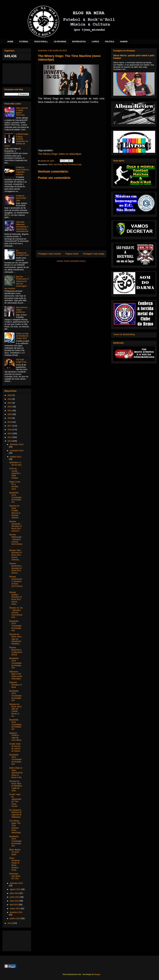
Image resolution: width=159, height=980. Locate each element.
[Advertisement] (17, 73)
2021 (10, 411)
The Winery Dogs (74, 164)
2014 (10, 437)
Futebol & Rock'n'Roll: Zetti (21, 198)
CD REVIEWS (60, 42)
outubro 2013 (16, 457)
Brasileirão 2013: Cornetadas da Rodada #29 (15, 663)
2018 (10, 422)
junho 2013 (15, 897)
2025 (10, 395)
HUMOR (124, 42)
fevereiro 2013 (16, 912)
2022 (10, 407)
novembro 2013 (17, 451)
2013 (10, 441)
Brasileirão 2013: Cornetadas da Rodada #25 (15, 841)
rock (65, 164)
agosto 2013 (15, 889)
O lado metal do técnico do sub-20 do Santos (15, 747)
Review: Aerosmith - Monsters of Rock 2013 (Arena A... (15, 526)
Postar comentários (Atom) (75, 261)
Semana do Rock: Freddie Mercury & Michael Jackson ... (15, 512)
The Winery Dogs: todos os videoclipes (60, 154)
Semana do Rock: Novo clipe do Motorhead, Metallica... (15, 639)
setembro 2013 (16, 883)
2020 (10, 414)
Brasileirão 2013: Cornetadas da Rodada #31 (15, 497)
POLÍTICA (110, 42)
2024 (10, 399)
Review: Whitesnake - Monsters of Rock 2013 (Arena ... (16, 541)
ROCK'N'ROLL (41, 42)
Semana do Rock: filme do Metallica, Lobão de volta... (16, 786)
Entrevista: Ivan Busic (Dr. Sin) (15, 876)
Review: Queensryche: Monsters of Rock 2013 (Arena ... (16, 582)
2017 (10, 426)
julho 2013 (15, 893)
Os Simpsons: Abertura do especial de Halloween (15, 813)
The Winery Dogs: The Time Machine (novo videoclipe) (15, 827)
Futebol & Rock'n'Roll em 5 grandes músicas (22, 171)
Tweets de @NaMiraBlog (124, 334)
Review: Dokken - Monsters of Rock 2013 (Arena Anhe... (15, 598)
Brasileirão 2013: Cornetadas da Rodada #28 (15, 696)
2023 (10, 403)
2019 (10, 418)
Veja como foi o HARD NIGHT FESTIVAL (22, 112)
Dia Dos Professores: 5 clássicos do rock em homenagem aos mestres (17, 282)
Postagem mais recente (49, 254)
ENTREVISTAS (79, 42)
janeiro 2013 (15, 918)
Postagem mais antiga (94, 254)
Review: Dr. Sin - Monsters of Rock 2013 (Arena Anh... (16, 612)
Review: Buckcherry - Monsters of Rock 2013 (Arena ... (16, 568)
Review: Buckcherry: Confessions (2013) (16, 651)
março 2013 (15, 909)
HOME (10, 42)
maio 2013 (15, 901)
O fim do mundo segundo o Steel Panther (15, 473)
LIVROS (95, 42)
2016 (10, 430)
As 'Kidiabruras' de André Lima (22, 253)
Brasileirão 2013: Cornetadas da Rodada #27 (15, 724)
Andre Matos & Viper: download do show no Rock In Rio (16, 773)
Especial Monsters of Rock (15, 685)
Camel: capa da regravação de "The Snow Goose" (15, 800)
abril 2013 (14, 905)
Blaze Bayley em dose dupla (15, 852)
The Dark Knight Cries (21, 361)
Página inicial (72, 254)
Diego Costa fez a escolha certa (15, 485)
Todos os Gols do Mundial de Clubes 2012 (22, 336)
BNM (51, 164)
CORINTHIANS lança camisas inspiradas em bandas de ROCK (16, 140)
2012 (10, 923)
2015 (10, 433)
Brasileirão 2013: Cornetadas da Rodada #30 (15, 626)
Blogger (97, 974)
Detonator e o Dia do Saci (15, 464)
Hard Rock (58, 164)
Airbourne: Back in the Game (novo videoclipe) (16, 675)
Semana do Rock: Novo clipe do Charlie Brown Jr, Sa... (15, 710)
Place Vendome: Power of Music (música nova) (15, 864)
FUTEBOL (24, 42)
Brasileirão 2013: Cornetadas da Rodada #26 (15, 759)
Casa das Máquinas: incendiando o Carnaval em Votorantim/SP (22, 227)
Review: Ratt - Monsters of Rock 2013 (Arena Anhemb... (15, 555)
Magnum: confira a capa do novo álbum (15, 737)
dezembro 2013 (17, 444)
